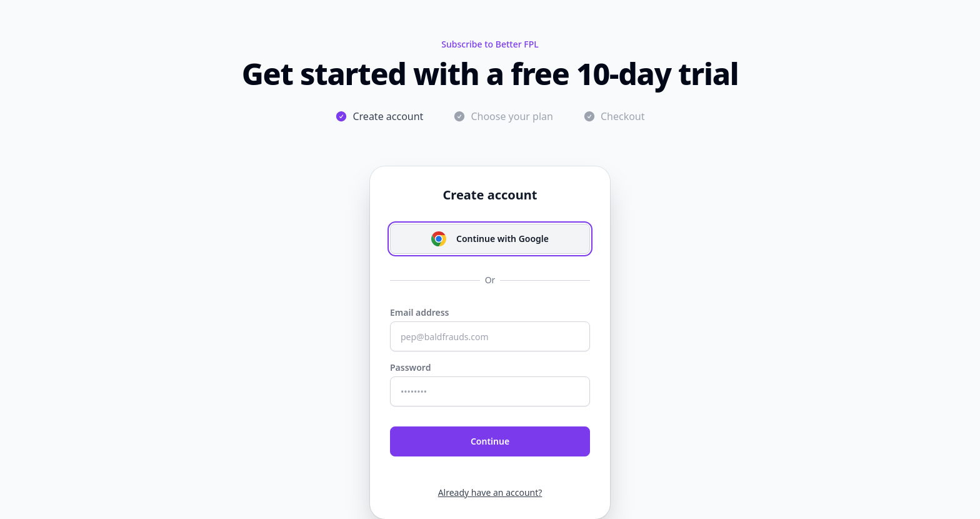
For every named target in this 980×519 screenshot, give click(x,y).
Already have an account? (490, 492)
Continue (490, 441)
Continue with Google (490, 239)
